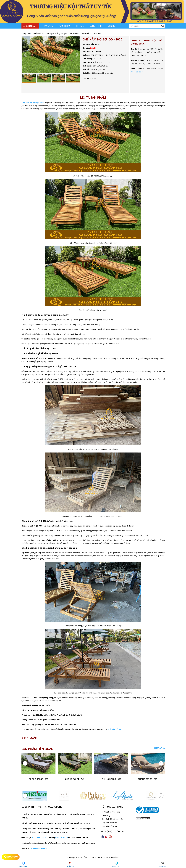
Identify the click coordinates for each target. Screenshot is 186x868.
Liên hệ (111, 26)
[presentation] (25, 763)
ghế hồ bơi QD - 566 (111, 779)
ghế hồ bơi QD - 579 (148, 779)
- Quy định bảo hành (109, 823)
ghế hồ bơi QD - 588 (38, 779)
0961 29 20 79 (137, 72)
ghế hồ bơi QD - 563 (75, 779)
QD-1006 (40, 103)
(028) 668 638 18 (39, 837)
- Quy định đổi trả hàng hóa (112, 819)
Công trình (96, 26)
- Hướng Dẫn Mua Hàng (111, 812)
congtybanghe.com (38, 848)
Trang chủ (48, 26)
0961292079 (11, 857)
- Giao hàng (105, 815)
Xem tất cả (159, 748)
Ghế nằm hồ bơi (29, 103)
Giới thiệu (65, 26)
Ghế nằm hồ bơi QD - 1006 (102, 39)
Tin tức (80, 26)
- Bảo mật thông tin (109, 826)
